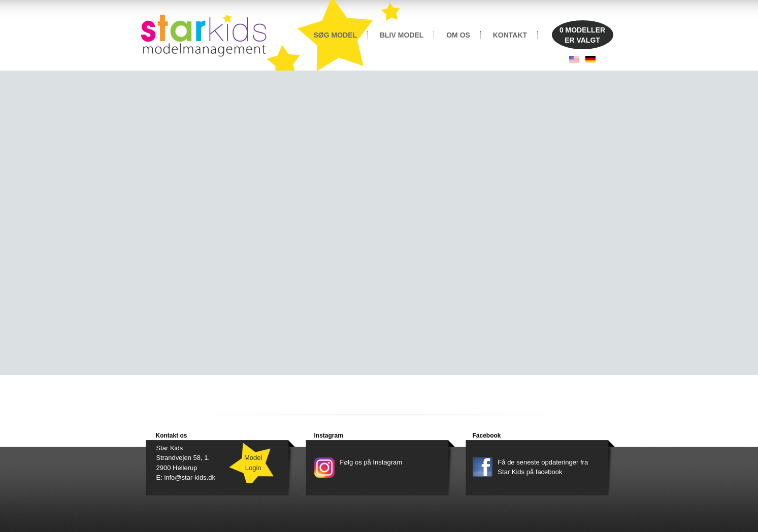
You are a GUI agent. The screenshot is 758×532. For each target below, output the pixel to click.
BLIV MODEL (402, 35)
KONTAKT (510, 35)
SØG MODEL (336, 35)
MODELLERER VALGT (582, 35)
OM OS (458, 35)
